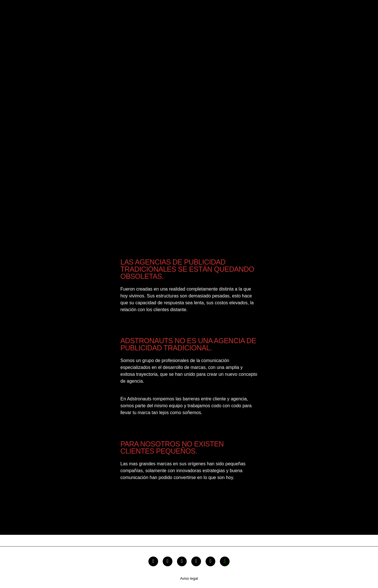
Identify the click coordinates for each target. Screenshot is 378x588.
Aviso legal (189, 578)
